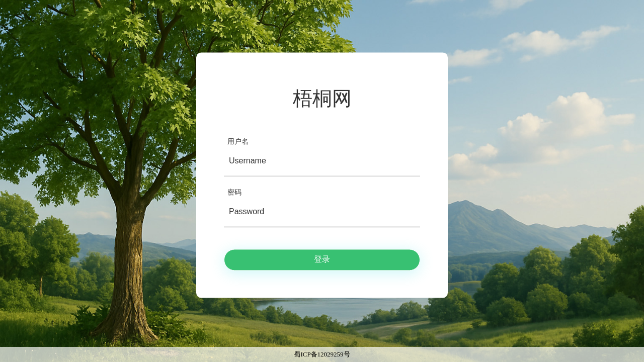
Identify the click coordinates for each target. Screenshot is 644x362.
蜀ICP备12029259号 (322, 354)
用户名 (238, 142)
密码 (234, 192)
